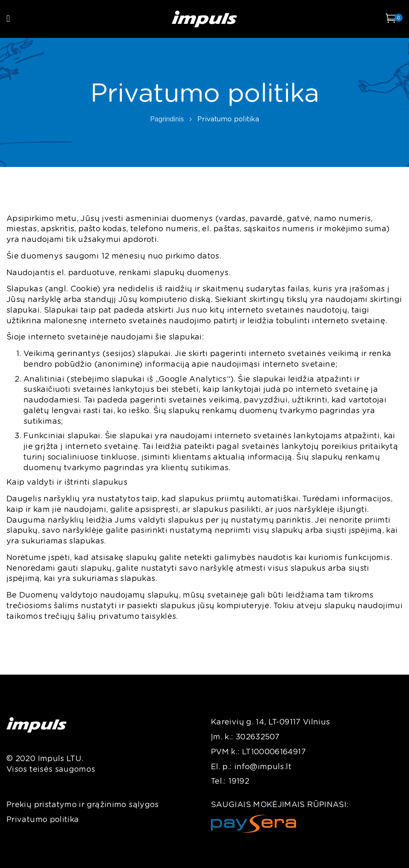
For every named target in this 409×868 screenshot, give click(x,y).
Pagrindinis (167, 119)
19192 (239, 782)
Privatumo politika (43, 820)
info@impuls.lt (263, 767)
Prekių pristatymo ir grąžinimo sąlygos (83, 805)
